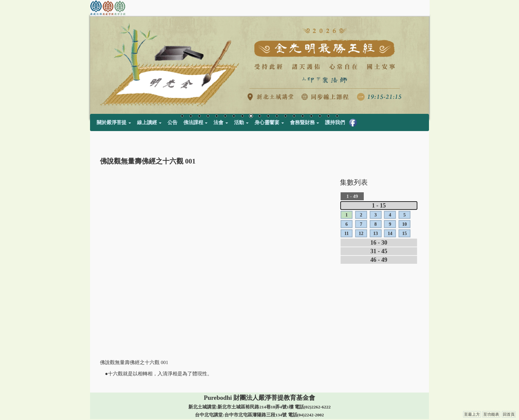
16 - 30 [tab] (379, 243)
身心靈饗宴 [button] (269, 122)
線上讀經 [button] (149, 122)
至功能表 (491, 414)
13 (285, 117)
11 (268, 117)
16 (311, 117)
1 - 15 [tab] (379, 206)
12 (277, 117)
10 (259, 117)
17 (320, 117)
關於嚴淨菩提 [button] (114, 122)
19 (337, 117)
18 (328, 117)
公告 (172, 122)
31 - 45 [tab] (379, 251)
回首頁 (509, 414)
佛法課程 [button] (196, 122)
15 (303, 117)
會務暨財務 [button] (305, 122)
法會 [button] (221, 122)
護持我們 (335, 122)
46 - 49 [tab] (379, 260)
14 (294, 117)
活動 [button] (241, 122)
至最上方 (472, 414)
